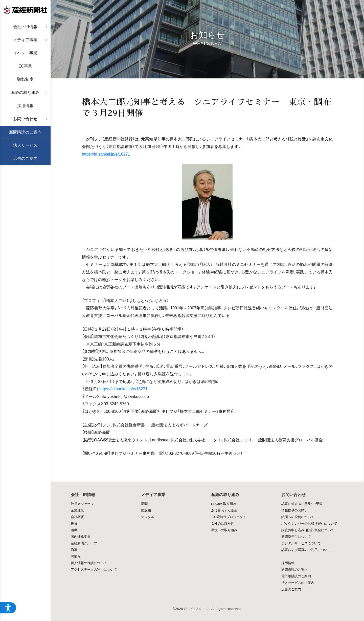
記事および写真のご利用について (306, 550)
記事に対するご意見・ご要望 (302, 504)
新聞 (144, 504)
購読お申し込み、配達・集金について (308, 530)
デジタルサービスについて (301, 543)
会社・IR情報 (25, 27)
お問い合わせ (25, 119)
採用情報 (25, 106)
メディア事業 (25, 40)
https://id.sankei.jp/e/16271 (106, 154)
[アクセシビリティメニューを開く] (8, 608)
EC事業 (25, 66)
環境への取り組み (224, 530)
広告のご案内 (25, 158)
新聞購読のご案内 (25, 132)
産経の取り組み (25, 92)
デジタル (148, 517)
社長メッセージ (82, 504)
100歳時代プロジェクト (229, 517)
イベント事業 (25, 53)
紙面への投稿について (298, 517)
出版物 (146, 510)
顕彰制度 (25, 79)
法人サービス (25, 145)
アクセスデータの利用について (94, 569)
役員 (74, 523)
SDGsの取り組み (224, 504)
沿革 (74, 550)
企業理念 (77, 510)
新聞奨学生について (296, 536)
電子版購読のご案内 (296, 576)
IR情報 (76, 556)
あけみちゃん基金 (224, 510)
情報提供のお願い (294, 510)
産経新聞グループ (84, 543)
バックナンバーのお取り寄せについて (309, 523)
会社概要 (77, 517)
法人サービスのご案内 (298, 582)
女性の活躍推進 (223, 523)
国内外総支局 (81, 536)
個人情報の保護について (89, 563)
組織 (74, 530)
